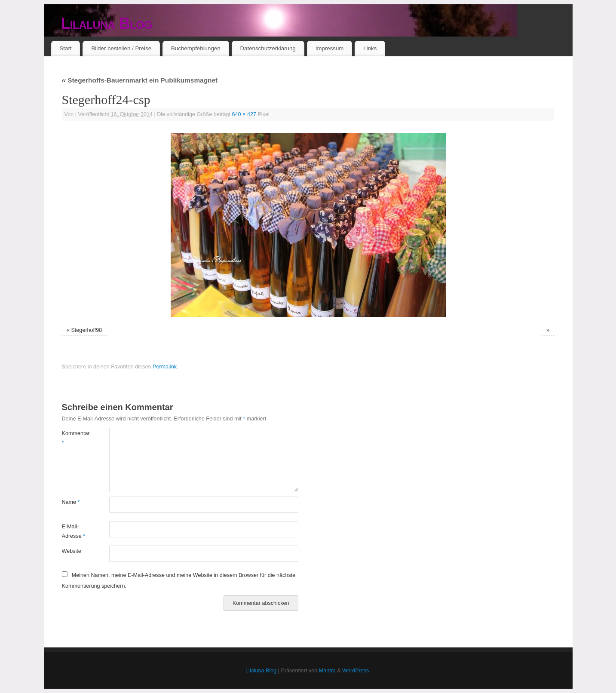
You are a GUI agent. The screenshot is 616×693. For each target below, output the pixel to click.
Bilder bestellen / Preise (121, 48)
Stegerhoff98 (86, 330)
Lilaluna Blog (107, 23)
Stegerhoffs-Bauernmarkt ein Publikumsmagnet (140, 80)
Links (370, 48)
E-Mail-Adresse (74, 531)
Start (65, 48)
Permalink (165, 367)
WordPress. (356, 671)
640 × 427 (244, 114)
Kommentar (74, 438)
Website (72, 551)
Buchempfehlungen (196, 48)
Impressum (330, 48)
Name (71, 502)
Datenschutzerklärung (268, 48)
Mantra (327, 671)
